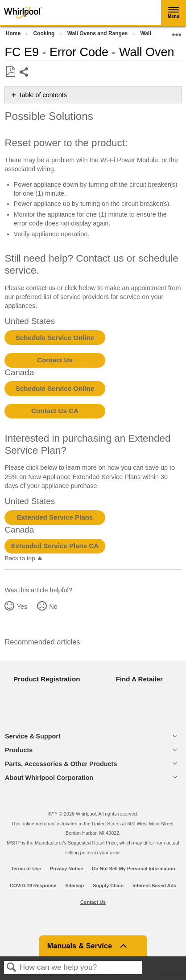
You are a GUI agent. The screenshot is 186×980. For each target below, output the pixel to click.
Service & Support (33, 736)
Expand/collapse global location (177, 32)
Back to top (20, 558)
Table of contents (43, 95)
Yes (22, 607)
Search (12, 968)
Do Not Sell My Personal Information (133, 869)
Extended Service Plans (55, 517)
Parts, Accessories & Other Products (61, 764)
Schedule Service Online (55, 338)
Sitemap (74, 886)
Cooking (44, 33)
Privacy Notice (66, 869)
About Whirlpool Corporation (49, 778)
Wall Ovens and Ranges (98, 33)
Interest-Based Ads (154, 886)
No (53, 607)
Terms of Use (26, 869)
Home (14, 33)
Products (19, 750)
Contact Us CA (55, 411)
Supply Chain (108, 886)
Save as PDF (10, 72)
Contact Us (55, 360)
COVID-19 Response (33, 886)
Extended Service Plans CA (55, 546)
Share (24, 73)
